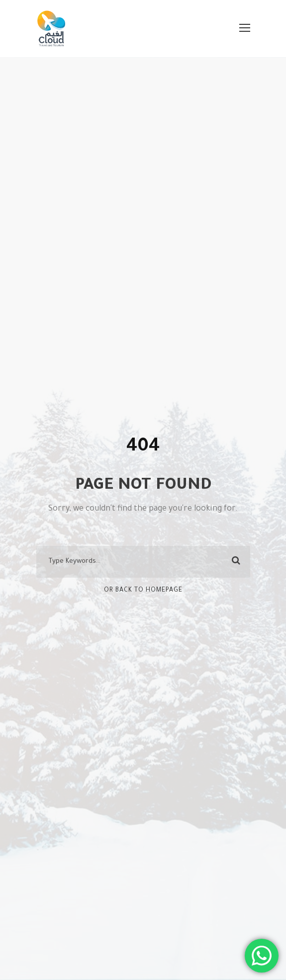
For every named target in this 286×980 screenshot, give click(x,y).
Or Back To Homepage (143, 591)
